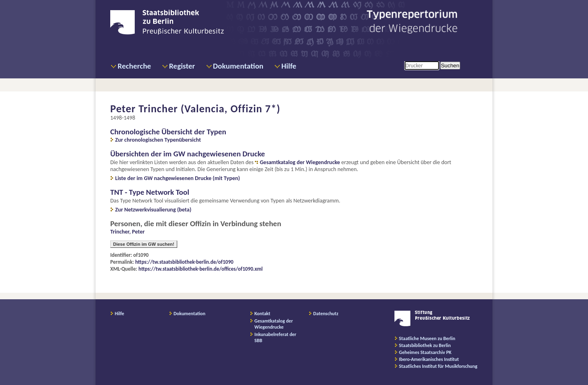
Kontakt (262, 314)
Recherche (134, 66)
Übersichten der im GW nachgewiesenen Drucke (188, 154)
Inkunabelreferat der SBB (275, 337)
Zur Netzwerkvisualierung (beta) (153, 210)
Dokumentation (238, 66)
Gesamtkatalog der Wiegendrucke (300, 162)
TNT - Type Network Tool (150, 192)
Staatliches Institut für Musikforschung (438, 366)
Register (182, 66)
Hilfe (289, 66)
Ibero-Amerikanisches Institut (429, 359)
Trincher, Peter (127, 232)
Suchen (450, 66)
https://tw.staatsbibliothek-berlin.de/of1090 (184, 262)
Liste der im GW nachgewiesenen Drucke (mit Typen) (178, 178)
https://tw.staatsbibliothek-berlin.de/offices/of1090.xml (200, 269)
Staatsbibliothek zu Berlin (425, 345)
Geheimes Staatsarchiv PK (425, 352)
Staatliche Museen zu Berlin (427, 338)
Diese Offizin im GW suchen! (144, 244)
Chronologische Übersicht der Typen (168, 132)
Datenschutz (326, 314)
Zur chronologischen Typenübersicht (158, 140)
